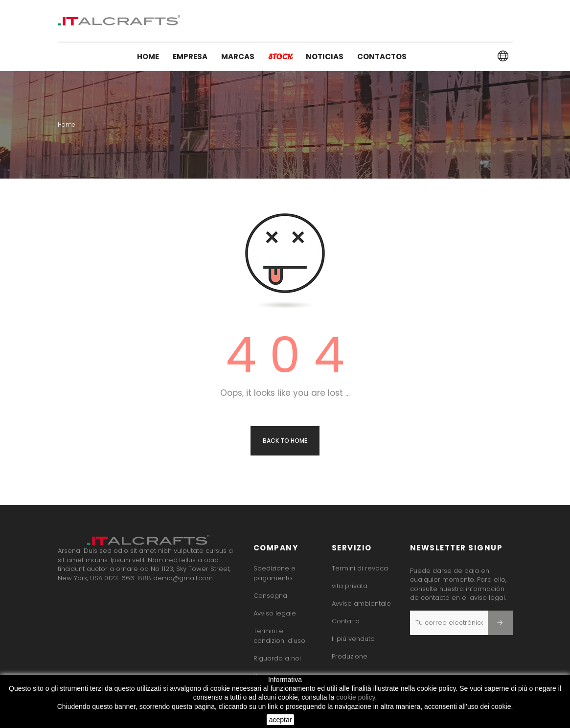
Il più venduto (353, 639)
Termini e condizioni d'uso (279, 636)
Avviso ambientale (361, 603)
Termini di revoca (360, 568)
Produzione (350, 656)
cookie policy (355, 697)
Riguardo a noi (277, 658)
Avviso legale (275, 613)
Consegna (270, 596)
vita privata (350, 586)
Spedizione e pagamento (274, 573)
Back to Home (285, 441)
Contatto (346, 621)
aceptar (281, 720)
